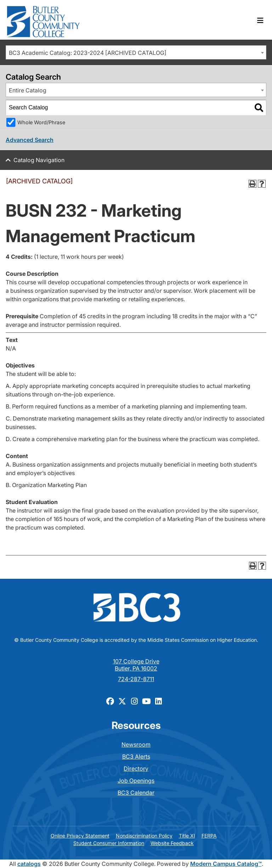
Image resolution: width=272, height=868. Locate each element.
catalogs (29, 864)
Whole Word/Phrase (41, 122)
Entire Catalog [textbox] (28, 90)
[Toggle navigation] (260, 21)
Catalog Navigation (39, 160)
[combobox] (136, 52)
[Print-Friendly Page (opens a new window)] (253, 184)
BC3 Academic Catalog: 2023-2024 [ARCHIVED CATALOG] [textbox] (88, 53)
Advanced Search (30, 140)
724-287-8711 (136, 679)
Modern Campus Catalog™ (226, 864)
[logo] (43, 20)
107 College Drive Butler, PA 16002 (136, 665)
